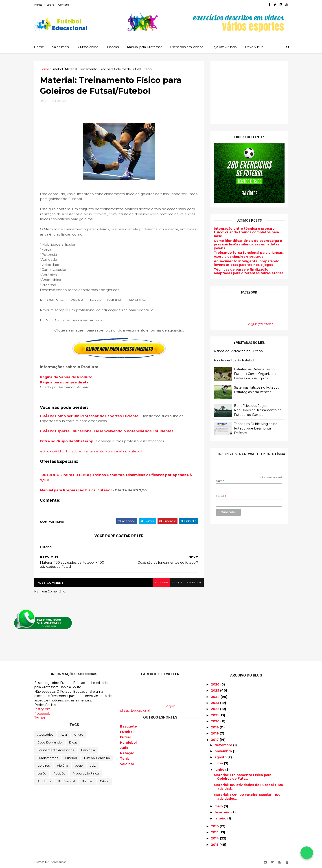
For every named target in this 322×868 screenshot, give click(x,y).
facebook (194, 582)
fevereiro (223, 812)
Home (38, 5)
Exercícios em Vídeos (187, 47)
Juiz (93, 766)
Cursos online (88, 47)
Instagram (42, 709)
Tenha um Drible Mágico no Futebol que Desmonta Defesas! (256, 428)
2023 (216, 703)
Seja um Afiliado (224, 47)
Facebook (42, 714)
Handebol (128, 743)
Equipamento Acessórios (56, 750)
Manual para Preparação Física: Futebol (76, 490)
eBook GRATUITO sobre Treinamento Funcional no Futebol (91, 451)
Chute (79, 734)
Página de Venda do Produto (66, 377)
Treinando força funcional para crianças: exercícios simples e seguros (249, 255)
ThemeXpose (58, 862)
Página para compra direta (64, 382)
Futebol (57, 69)
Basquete (128, 726)
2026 (216, 684)
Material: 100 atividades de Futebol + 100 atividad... (249, 787)
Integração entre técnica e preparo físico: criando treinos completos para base (246, 232)
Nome (220, 481)
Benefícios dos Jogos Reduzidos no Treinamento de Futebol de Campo (258, 410)
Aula (64, 734)
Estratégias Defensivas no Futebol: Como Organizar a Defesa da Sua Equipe (255, 374)
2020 (216, 721)
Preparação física (86, 773)
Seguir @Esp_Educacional (147, 708)
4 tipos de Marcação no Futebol (239, 351)
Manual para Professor (144, 47)
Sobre (50, 5)
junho (220, 770)
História (62, 766)
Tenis (125, 759)
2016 (215, 826)
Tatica (104, 781)
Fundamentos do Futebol (234, 360)
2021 (215, 715)
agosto (221, 757)
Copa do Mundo (50, 742)
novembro (224, 751)
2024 (216, 697)
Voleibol (127, 764)
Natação (127, 753)
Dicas (73, 742)
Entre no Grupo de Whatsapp (67, 441)
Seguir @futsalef (260, 324)
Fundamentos (48, 758)
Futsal (125, 737)
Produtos (44, 781)
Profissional (67, 781)
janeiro (221, 818)
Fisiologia (88, 750)
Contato (64, 5)
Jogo (79, 766)
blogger (161, 582)
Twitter (40, 718)
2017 (215, 740)
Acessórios (45, 734)
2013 (215, 845)
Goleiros (44, 766)
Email (221, 496)
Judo (124, 748)
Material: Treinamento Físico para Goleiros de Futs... (243, 777)
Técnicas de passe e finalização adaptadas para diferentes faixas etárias (249, 271)
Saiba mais (60, 47)
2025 (216, 690)
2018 (215, 733)
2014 (215, 838)
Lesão (42, 773)
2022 (216, 709)
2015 (215, 832)
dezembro (224, 745)
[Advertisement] (249, 93)
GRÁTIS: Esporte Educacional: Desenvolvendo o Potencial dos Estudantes (107, 431)
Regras (87, 781)
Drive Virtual (255, 47)
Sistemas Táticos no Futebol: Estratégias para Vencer (256, 390)
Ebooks (113, 47)
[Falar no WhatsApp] (307, 853)
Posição (59, 773)
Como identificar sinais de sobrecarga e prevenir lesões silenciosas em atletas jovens (248, 245)
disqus (177, 582)
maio (219, 806)
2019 (215, 727)
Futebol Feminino (97, 758)
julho (219, 763)
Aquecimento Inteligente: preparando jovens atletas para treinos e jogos (247, 263)
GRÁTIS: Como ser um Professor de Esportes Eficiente (90, 416)
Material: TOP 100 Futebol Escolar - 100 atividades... (247, 797)
